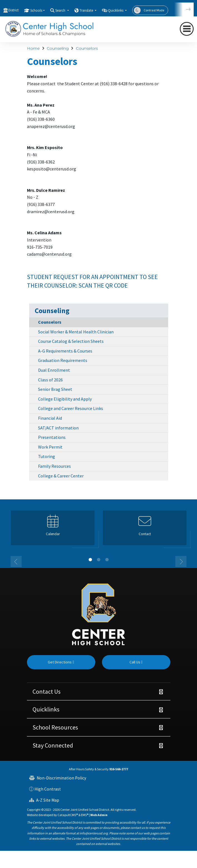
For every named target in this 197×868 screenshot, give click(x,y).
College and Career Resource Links (71, 408)
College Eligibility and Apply (65, 399)
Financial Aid (50, 418)
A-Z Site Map (44, 800)
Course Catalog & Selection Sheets (71, 341)
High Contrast (48, 789)
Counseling (58, 48)
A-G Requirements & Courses (65, 351)
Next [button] (181, 562)
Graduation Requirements (63, 360)
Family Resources (54, 466)
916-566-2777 (119, 769)
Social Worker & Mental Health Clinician (76, 332)
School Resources (55, 727)
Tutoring (47, 456)
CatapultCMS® (68, 815)
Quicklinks (46, 709)
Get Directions (61, 662)
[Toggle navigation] (187, 29)
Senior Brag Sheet (55, 389)
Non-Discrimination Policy (58, 778)
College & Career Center (61, 476)
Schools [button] (36, 10)
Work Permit (50, 447)
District (13, 10)
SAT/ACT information (58, 428)
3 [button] (107, 560)
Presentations (52, 437)
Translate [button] (87, 10)
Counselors (87, 48)
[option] (53, 530)
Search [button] (61, 10)
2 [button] (99, 560)
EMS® (85, 815)
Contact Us (47, 691)
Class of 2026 (50, 380)
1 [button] (90, 560)
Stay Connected (53, 745)
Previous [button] (16, 562)
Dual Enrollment (54, 370)
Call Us (136, 662)
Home (33, 48)
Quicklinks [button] (116, 10)
